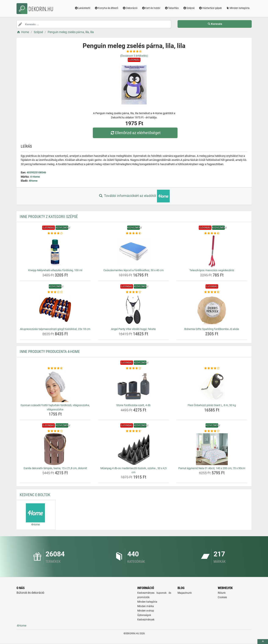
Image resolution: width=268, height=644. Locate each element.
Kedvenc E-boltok (35, 495)
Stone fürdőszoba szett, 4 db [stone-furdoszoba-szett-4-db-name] (133, 405)
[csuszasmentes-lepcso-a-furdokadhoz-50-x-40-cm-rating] (134, 233)
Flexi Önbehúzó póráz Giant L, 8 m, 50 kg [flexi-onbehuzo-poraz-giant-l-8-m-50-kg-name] (212, 405)
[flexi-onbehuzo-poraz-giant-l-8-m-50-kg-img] (212, 386)
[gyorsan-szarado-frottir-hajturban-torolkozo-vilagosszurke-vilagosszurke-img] (55, 386)
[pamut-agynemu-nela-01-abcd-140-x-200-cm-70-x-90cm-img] (212, 449)
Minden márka (146, 606)
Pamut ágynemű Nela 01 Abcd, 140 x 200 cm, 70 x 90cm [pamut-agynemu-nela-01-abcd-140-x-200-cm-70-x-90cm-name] (212, 468)
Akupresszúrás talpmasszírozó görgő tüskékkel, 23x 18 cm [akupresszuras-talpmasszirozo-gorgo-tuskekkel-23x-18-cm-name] (55, 329)
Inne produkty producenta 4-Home (50, 351)
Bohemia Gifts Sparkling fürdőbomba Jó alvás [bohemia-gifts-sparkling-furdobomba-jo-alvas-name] (212, 329)
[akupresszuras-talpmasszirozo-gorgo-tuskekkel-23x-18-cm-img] (55, 310)
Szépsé (189, 8)
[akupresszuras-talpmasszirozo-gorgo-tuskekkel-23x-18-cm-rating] (55, 292)
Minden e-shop (146, 611)
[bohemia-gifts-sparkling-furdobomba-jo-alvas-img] (212, 310)
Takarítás (171, 8)
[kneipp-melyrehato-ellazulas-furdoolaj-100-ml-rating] (55, 233)
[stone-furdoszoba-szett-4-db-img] (134, 386)
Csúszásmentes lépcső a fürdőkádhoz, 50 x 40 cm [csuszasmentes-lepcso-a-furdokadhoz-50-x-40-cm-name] (133, 270)
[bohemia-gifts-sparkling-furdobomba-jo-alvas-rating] (212, 292)
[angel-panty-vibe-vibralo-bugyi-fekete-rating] (134, 292)
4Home (33, 181)
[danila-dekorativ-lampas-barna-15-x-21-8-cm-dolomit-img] (55, 449)
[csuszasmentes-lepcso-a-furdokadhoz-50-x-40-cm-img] (134, 251)
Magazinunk (185, 593)
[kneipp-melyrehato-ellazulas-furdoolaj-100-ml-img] (55, 251)
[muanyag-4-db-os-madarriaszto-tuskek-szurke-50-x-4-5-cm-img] (134, 449)
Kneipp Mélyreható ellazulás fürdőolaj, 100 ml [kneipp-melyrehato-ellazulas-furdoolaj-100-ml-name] (55, 270)
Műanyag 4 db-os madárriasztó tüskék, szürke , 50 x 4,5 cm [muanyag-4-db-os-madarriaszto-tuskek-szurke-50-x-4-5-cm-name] (133, 470)
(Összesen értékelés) (134, 56)
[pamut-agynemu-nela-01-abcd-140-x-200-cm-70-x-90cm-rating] (212, 431)
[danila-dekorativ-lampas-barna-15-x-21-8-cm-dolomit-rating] (55, 431)
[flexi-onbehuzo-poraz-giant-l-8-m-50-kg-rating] (212, 368)
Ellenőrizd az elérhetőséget (135, 133)
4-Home (35, 177)
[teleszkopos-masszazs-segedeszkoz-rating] (212, 233)
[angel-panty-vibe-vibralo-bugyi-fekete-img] (134, 310)
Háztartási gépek (210, 8)
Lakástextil (82, 8)
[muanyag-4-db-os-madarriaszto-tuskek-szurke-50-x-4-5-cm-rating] (134, 431)
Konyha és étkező (106, 8)
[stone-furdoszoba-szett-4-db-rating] (134, 368)
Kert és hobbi (151, 8)
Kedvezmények (146, 620)
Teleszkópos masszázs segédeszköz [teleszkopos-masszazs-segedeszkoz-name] (212, 270)
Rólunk (222, 593)
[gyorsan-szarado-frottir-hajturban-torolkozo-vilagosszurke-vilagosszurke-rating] (55, 368)
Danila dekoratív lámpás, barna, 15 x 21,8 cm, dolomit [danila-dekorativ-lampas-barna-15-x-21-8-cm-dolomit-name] (55, 468)
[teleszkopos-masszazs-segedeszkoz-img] (212, 251)
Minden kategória (238, 8)
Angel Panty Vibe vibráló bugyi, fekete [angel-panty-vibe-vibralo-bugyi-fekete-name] (133, 329)
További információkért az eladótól (134, 196)
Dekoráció (130, 8)
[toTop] (263, 642)
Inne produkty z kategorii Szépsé (49, 217)
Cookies (222, 597)
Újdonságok (144, 615)
